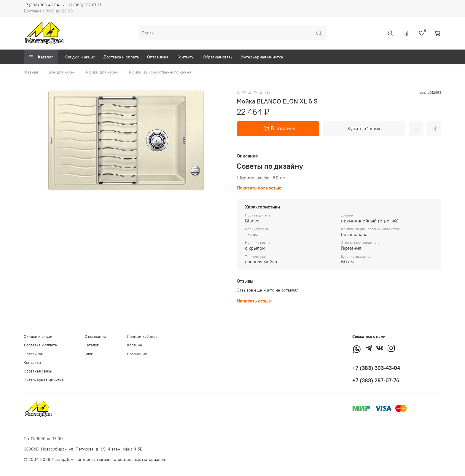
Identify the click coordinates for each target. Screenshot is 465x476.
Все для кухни (62, 72)
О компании (95, 336)
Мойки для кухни (102, 72)
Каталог (41, 57)
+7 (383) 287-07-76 (85, 5)
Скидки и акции (80, 57)
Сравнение (137, 354)
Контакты (185, 57)
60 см (279, 178)
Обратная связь (218, 57)
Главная (31, 72)
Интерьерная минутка (262, 57)
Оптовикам (158, 57)
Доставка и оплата (121, 57)
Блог (89, 354)
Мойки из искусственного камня (160, 72)
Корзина (134, 345)
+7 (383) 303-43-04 (41, 5)
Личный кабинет (142, 336)
